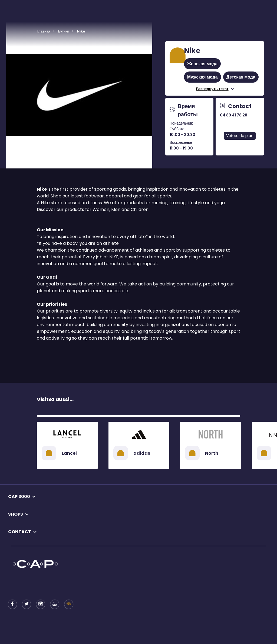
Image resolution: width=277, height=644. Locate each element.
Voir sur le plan (240, 136)
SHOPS (16, 514)
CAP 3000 (19, 497)
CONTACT (20, 532)
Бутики (63, 31)
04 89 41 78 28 (234, 115)
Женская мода (202, 64)
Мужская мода (202, 77)
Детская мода (241, 77)
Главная (43, 31)
